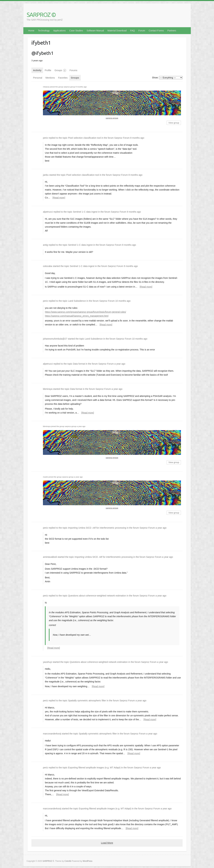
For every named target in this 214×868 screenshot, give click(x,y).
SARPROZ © (41, 15)
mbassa (46, 87)
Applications (60, 31)
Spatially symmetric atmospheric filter (87, 701)
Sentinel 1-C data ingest (85, 212)
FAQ (132, 31)
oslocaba (48, 266)
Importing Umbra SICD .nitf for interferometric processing (97, 528)
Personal (38, 78)
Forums (73, 70)
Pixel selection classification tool (84, 138)
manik (45, 477)
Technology (44, 31)
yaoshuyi (47, 662)
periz (45, 138)
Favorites (63, 78)
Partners (172, 31)
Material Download (117, 31)
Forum (142, 31)
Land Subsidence (77, 301)
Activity (37, 70)
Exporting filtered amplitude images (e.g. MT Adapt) (94, 768)
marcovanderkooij (52, 734)
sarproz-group (69, 87)
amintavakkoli (50, 557)
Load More (107, 843)
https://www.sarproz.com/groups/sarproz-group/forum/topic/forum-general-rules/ (85, 312)
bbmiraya (48, 389)
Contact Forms (156, 31)
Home (31, 31)
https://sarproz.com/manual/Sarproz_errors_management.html (77, 316)
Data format (79, 364)
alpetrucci (48, 212)
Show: (155, 78)
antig (45, 245)
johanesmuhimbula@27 (55, 339)
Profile (48, 70)
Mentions (50, 78)
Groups (60, 70)
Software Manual (95, 31)
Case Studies (76, 31)
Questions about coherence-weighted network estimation (97, 596)
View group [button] (174, 123)
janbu (46, 175)
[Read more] (59, 198)
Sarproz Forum (122, 138)
